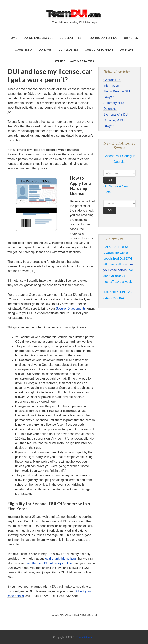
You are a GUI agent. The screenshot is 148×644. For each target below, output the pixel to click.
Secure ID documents (71, 309)
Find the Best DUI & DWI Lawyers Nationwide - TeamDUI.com (74, 16)
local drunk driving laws (60, 559)
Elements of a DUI (116, 114)
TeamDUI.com (85, 637)
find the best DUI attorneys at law (49, 563)
